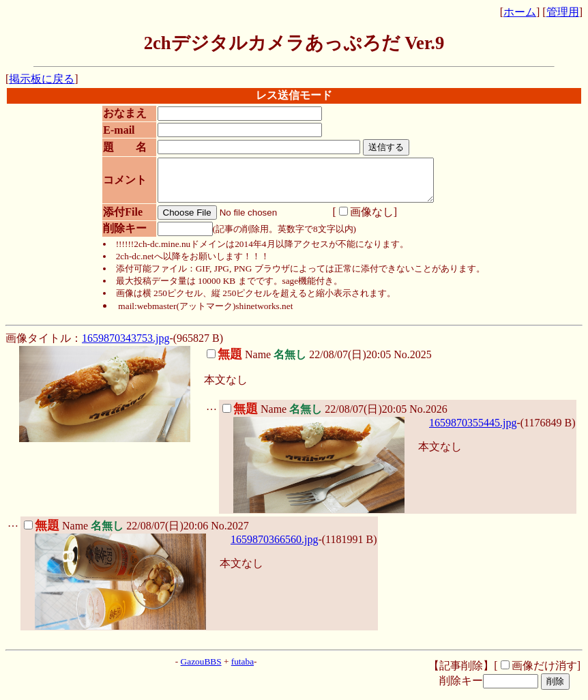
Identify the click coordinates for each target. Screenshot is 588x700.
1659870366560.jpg (274, 548)
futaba (242, 670)
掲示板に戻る (42, 79)
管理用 (563, 12)
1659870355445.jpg (473, 431)
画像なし (362, 220)
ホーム (520, 12)
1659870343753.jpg (126, 346)
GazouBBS (201, 670)
